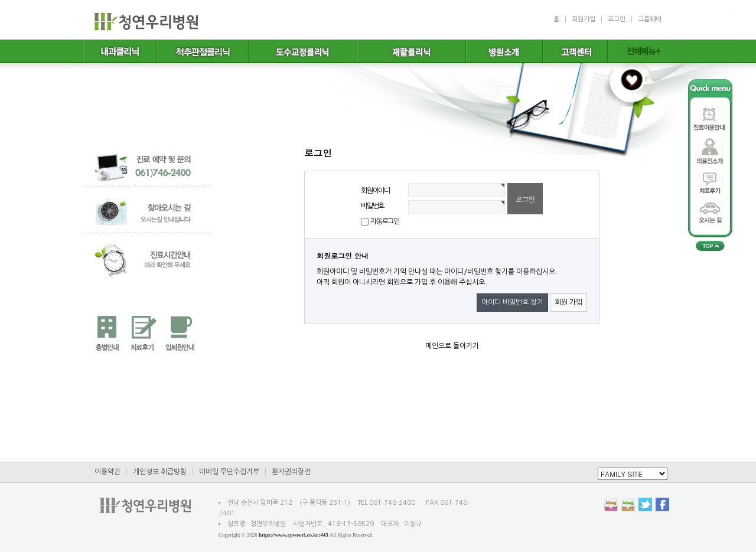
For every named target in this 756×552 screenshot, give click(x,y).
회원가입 (584, 19)
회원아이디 (375, 191)
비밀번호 (372, 206)
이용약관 (107, 472)
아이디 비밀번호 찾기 (512, 302)
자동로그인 (385, 221)
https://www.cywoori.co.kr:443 (294, 535)
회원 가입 (568, 302)
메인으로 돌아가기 (452, 346)
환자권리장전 (291, 472)
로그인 (617, 19)
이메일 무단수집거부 (229, 472)
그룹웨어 (650, 19)
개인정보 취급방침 (160, 472)
